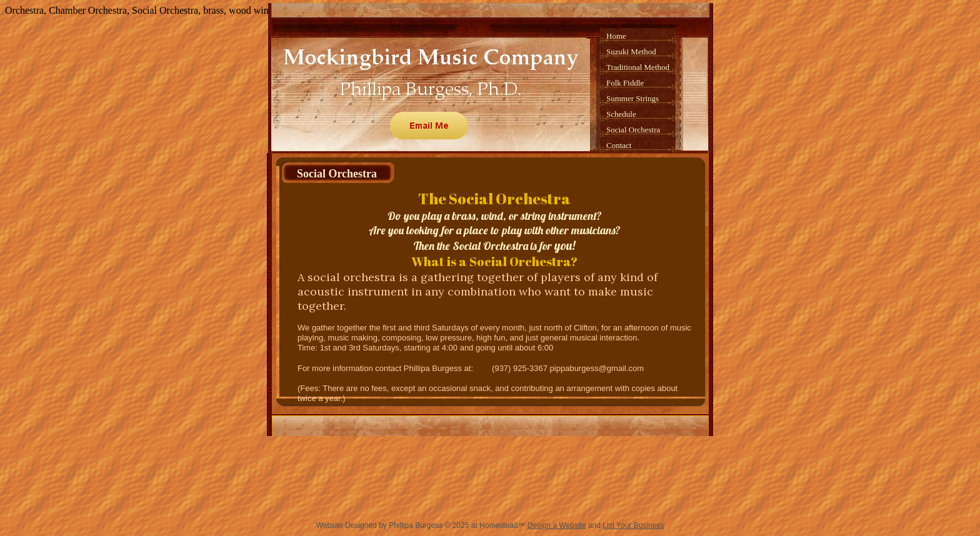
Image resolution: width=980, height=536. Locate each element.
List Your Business (633, 525)
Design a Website (557, 525)
